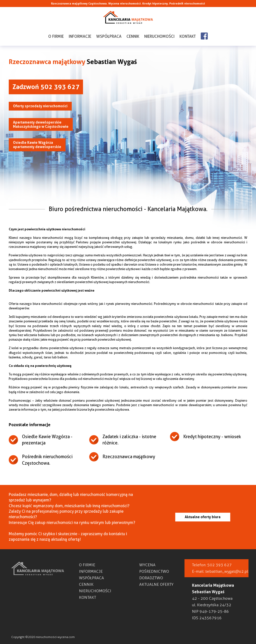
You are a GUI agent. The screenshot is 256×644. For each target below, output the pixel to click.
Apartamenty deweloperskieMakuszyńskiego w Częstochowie (41, 124)
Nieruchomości (159, 36)
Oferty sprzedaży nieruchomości (40, 106)
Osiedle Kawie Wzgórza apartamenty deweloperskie (37, 145)
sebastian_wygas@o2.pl (227, 571)
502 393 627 (219, 565)
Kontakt (188, 36)
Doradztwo (151, 578)
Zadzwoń (46, 87)
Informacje (80, 36)
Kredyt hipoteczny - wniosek (212, 437)
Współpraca (109, 36)
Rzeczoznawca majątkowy (129, 457)
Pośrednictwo (154, 571)
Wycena (147, 565)
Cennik (133, 36)
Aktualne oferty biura (203, 517)
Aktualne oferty (156, 584)
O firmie (56, 36)
